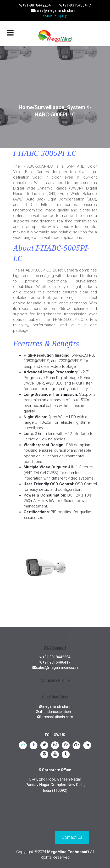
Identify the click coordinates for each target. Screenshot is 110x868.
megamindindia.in (55, 706)
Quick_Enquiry (55, 16)
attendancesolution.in (55, 712)
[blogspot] (66, 746)
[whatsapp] (23, 746)
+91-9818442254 (35, 5)
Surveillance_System (60, 107)
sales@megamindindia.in (54, 10)
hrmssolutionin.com (55, 717)
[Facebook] (34, 746)
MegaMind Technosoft (68, 852)
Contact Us (72, 837)
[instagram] (55, 746)
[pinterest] (44, 755)
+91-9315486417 (75, 5)
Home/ (27, 107)
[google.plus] (76, 746)
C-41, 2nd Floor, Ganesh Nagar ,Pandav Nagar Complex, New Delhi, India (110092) (55, 785)
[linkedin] (87, 746)
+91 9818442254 (55, 657)
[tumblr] (66, 755)
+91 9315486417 (55, 662)
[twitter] (44, 746)
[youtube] (55, 755)
